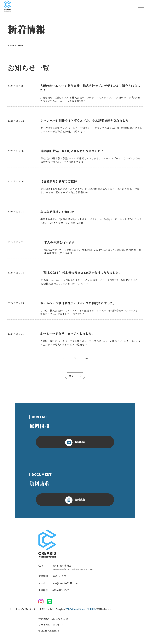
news (20, 45)
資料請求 (75, 500)
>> (87, 358)
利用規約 (92, 609)
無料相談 (75, 442)
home (11, 45)
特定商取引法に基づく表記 (53, 619)
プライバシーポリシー (75, 609)
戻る (75, 376)
